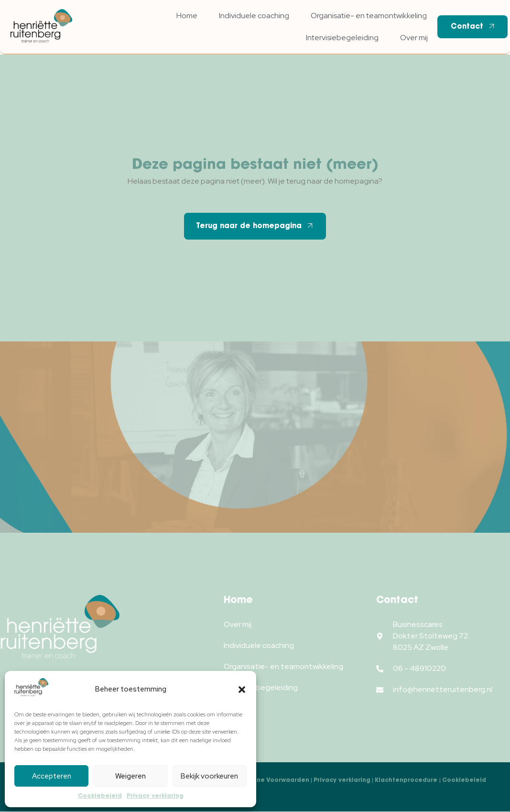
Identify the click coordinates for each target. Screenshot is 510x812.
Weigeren (130, 776)
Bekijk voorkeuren (209, 776)
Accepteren (52, 776)
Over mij (414, 38)
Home (187, 16)
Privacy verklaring (155, 796)
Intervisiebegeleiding (342, 38)
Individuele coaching (254, 16)
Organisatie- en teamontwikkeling (369, 16)
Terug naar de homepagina (255, 226)
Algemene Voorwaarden (271, 780)
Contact (474, 26)
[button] (242, 690)
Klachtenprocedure (407, 780)
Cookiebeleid (100, 796)
